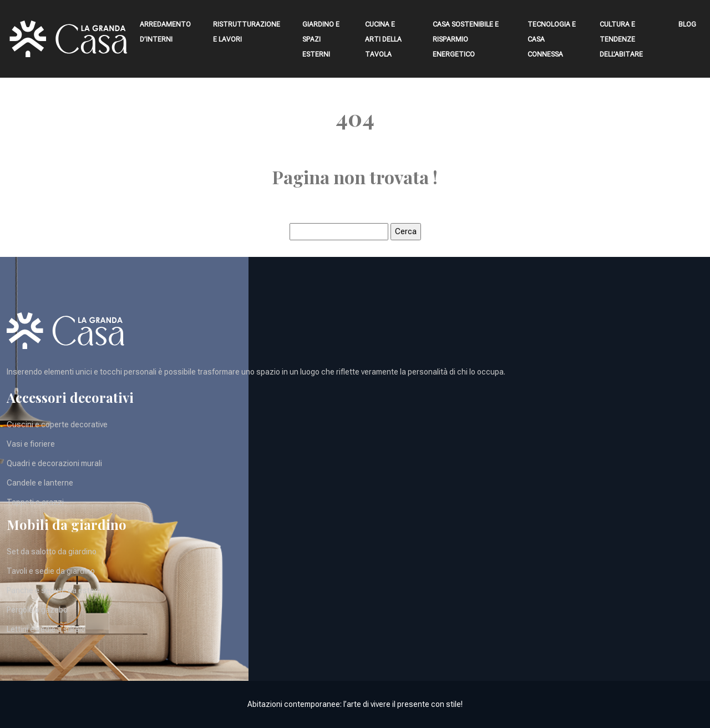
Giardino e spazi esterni (321, 39)
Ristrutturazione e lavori (247, 32)
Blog (687, 24)
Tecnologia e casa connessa (552, 39)
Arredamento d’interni (165, 32)
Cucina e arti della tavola (383, 39)
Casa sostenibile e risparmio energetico (466, 39)
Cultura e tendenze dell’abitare (621, 39)
